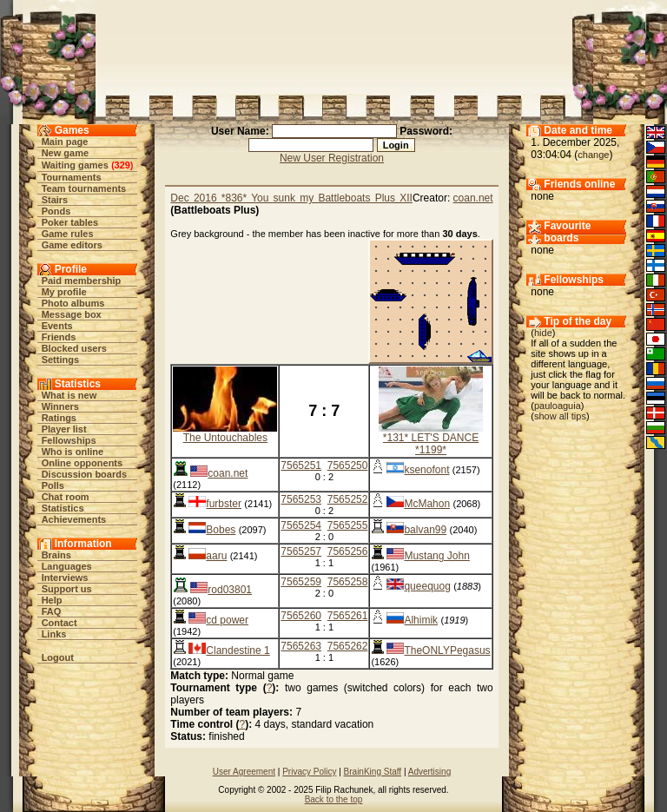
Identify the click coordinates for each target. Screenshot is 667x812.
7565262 (348, 646)
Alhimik (421, 620)
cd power (227, 620)
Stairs (55, 200)
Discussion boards (84, 474)
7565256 (348, 551)
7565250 (348, 465)
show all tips (560, 416)
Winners (60, 406)
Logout (58, 657)
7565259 (301, 582)
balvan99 (425, 530)
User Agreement (244, 772)
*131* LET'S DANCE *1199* (431, 444)
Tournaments (72, 177)
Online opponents (83, 463)
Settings (60, 360)
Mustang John (436, 556)
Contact (59, 623)
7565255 (348, 525)
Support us (67, 589)
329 (122, 165)
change (593, 155)
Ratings (59, 418)
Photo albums (73, 303)
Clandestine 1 (238, 650)
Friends (59, 337)
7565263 (301, 646)
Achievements (74, 519)
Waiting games (75, 165)
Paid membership (82, 281)
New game (65, 153)
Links (54, 634)
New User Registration (332, 158)
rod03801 (230, 590)
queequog (427, 586)
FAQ (52, 611)
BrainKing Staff (373, 772)
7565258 (348, 582)
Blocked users (74, 348)
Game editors (72, 245)
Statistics (63, 508)
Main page (65, 142)
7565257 (301, 551)
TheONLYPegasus (447, 650)
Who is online (73, 452)
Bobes (221, 530)
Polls (53, 485)
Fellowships (69, 440)
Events (57, 326)
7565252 (348, 499)
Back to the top (334, 799)
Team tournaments (84, 188)
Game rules (68, 234)
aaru (216, 556)
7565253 (301, 499)
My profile (64, 292)
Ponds (56, 211)
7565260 (301, 616)
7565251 (301, 465)
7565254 (301, 525)
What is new (69, 395)
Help (52, 600)
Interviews (65, 578)
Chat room (66, 497)
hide (543, 333)
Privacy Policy (309, 772)
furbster (224, 504)
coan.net (473, 198)
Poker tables (70, 222)
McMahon (427, 504)
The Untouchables (225, 438)
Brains (56, 555)
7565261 (348, 616)
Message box (72, 314)
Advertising (429, 772)
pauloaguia (558, 406)
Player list (64, 429)
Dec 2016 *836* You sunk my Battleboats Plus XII (291, 198)
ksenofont (426, 470)
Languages (67, 566)
